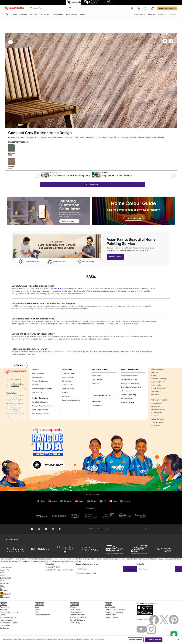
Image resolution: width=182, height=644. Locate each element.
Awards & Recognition (159, 388)
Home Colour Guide (68, 373)
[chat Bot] (174, 635)
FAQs (37, 612)
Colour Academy (111, 617)
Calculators (45, 14)
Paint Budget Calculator (40, 402)
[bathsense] (59, 516)
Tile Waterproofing (127, 398)
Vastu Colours (67, 396)
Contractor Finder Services (115, 609)
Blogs (37, 607)
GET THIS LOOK (93, 185)
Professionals (72, 14)
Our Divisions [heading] (11, 540)
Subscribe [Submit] (130, 569)
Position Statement (158, 419)
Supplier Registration (158, 382)
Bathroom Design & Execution (42, 389)
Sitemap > (148, 529)
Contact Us (155, 395)
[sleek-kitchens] (16, 549)
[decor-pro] (65, 549)
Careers (161, 14)
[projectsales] (91, 516)
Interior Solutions (38, 377)
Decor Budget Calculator (40, 410)
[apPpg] (125, 516)
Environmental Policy (158, 410)
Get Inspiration (67, 381)
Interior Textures (97, 379)
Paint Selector (110, 615)
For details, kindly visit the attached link (67, 562)
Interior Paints (96, 376)
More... (83, 14)
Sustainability (58, 14)
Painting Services (38, 373)
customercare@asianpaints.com (17, 385)
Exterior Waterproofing (128, 395)
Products (23, 14)
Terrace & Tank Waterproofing (130, 383)
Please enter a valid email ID (86, 573)
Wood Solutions (37, 392)
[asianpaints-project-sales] (90, 549)
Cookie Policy (156, 406)
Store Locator (110, 607)
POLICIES (74, 604)
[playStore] (145, 612)
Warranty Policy (157, 413)
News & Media (156, 385)
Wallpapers (95, 383)
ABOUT (4, 604)
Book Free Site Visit (167, 8)
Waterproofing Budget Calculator (43, 406)
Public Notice (156, 425)
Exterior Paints (96, 402)
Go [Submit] (179, 569)
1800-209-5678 (16, 379)
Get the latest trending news (87, 564)
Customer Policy (157, 403)
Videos (38, 609)
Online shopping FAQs (43, 615)
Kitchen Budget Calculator (41, 413)
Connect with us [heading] (143, 619)
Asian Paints (5, 607)
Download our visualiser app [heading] (147, 604)
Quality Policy (156, 416)
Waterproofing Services (40, 381)
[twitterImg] (164, 619)
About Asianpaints (158, 369)
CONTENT (40, 604)
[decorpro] (75, 516)
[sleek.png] (42, 516)
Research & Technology (159, 379)
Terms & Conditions (158, 422)
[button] (145, 8)
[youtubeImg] (141, 629)
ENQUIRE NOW (115, 257)
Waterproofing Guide (128, 402)
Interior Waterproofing (128, 391)
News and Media (6, 620)
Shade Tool (66, 392)
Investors (152, 14)
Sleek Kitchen (37, 385)
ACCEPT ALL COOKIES (154, 640)
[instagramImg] (151, 629)
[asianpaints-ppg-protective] (139, 549)
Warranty (74, 607)
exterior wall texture (59, 288)
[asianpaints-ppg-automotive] (114, 549)
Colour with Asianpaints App (71, 400)
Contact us (172, 14)
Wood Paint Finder (68, 389)
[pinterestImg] (174, 619)
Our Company (140, 14)
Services (33, 14)
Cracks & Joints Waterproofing (131, 387)
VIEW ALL (19, 365)
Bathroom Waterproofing (129, 379)
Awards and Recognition (9, 623)
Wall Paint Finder (67, 385)
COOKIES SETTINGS (136, 640)
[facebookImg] (154, 619)
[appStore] (145, 607)
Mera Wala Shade (68, 377)
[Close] (178, 640)
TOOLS (108, 604)
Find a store (141, 564)
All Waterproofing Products (130, 376)
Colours (14, 14)
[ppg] (109, 516)
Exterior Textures (97, 405)
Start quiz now (133, 218)
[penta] (141, 516)
